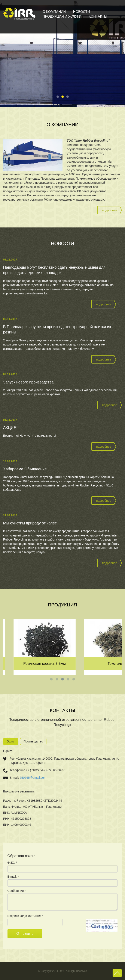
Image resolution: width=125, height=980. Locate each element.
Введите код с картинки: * (25, 916)
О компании (54, 12)
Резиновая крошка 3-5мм (86, 664)
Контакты (98, 16)
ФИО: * (12, 863)
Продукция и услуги (62, 16)
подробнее (110, 210)
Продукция (63, 605)
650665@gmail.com (33, 778)
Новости (81, 12)
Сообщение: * (17, 891)
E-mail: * (13, 877)
